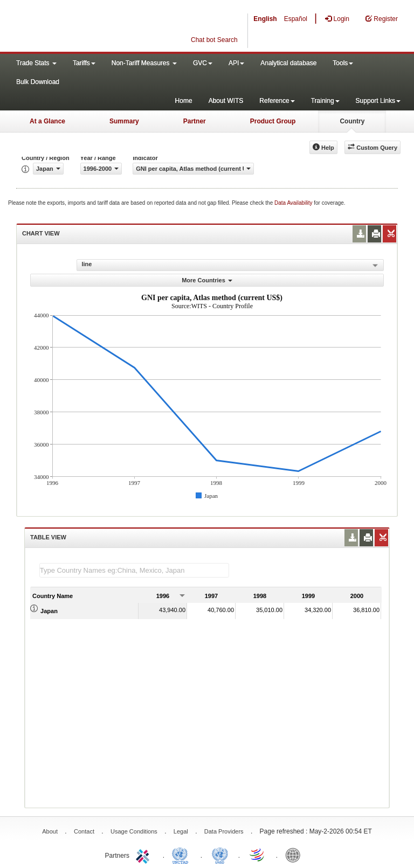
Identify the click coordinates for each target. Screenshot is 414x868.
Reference (277, 101)
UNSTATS (220, 855)
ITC (144, 855)
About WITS (226, 101)
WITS (108, 27)
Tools (343, 63)
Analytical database (288, 63)
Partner (195, 121)
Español (296, 19)
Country (352, 121)
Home (184, 101)
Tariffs (84, 63)
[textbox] (134, 570)
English (265, 19)
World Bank (295, 855)
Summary (124, 121)
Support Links (378, 101)
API (236, 63)
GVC (203, 63)
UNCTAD (182, 855)
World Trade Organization (258, 855)
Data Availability (294, 203)
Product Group (273, 121)
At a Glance (47, 121)
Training (325, 101)
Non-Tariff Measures (144, 63)
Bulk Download (38, 82)
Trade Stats (36, 63)
